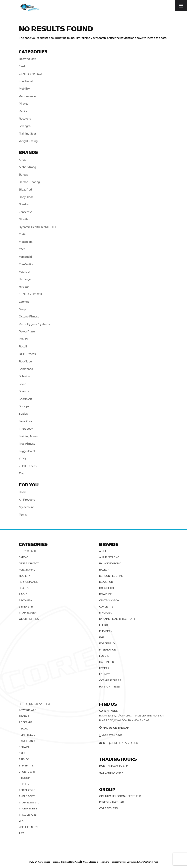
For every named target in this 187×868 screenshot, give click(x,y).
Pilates (24, 104)
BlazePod (25, 190)
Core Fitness (108, 808)
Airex (22, 160)
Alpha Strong (27, 167)
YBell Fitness (28, 466)
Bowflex (24, 204)
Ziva (22, 473)
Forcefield (25, 257)
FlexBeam (26, 242)
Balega (23, 175)
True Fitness (27, 444)
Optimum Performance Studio (120, 796)
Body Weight (27, 59)
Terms (23, 515)
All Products (27, 500)
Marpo (23, 309)
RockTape (25, 362)
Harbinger (25, 279)
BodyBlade (26, 197)
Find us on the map (116, 728)
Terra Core (25, 421)
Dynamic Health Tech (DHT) (37, 227)
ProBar (24, 339)
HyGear (24, 287)
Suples (23, 414)
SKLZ (23, 384)
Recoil (23, 347)
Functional (26, 81)
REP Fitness (27, 354)
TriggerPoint (27, 451)
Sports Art (26, 399)
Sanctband (26, 369)
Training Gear (27, 134)
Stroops (24, 406)
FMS (22, 249)
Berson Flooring (29, 182)
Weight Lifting (28, 141)
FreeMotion (26, 264)
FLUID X (24, 272)
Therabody (26, 429)
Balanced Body (110, 564)
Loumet (24, 302)
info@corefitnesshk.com (120, 743)
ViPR (22, 459)
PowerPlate (27, 332)
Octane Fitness (29, 317)
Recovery (25, 119)
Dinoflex (24, 219)
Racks (23, 111)
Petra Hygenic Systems (34, 324)
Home (23, 492)
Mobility (24, 89)
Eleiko (23, 234)
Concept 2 (25, 212)
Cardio (23, 66)
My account (26, 507)
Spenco (24, 391)
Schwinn (24, 376)
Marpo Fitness (110, 687)
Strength (25, 126)
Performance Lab (112, 802)
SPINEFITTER (27, 766)
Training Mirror (28, 436)
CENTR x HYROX (30, 74)
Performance (27, 96)
